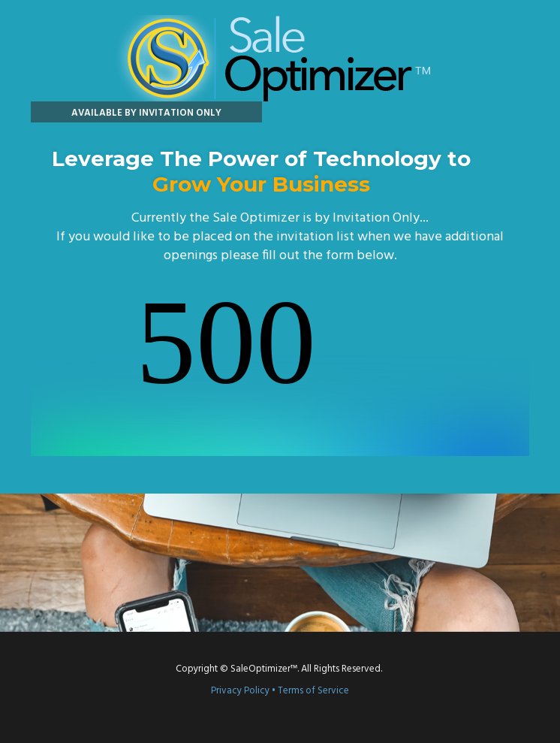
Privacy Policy (240, 691)
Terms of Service (313, 691)
